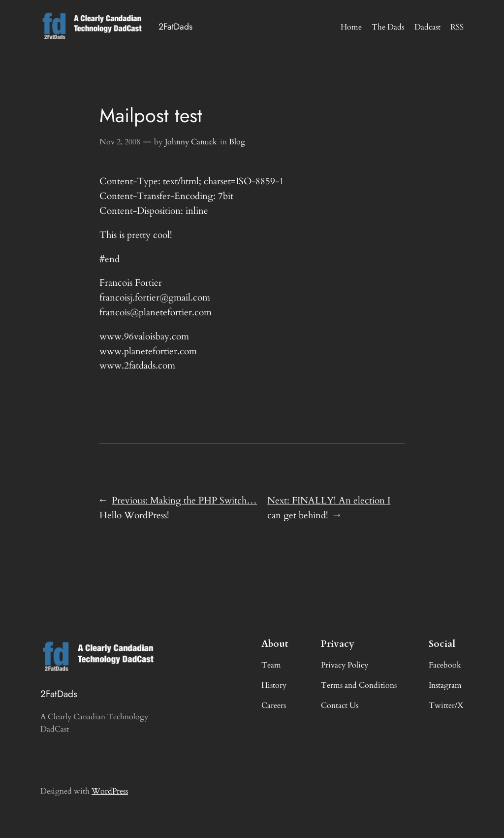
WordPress (110, 791)
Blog (237, 142)
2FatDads (175, 27)
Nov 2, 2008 (120, 142)
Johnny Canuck (191, 142)
